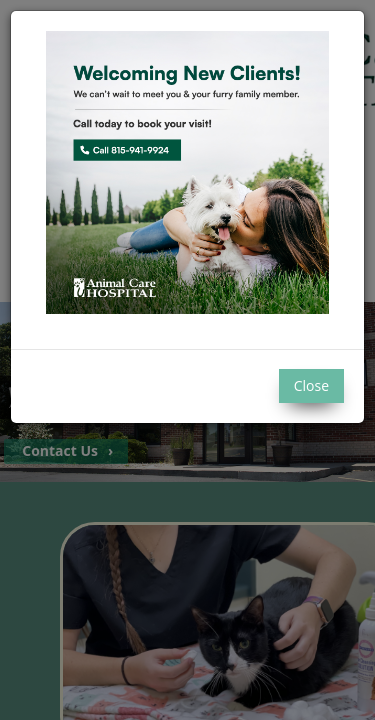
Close (311, 385)
